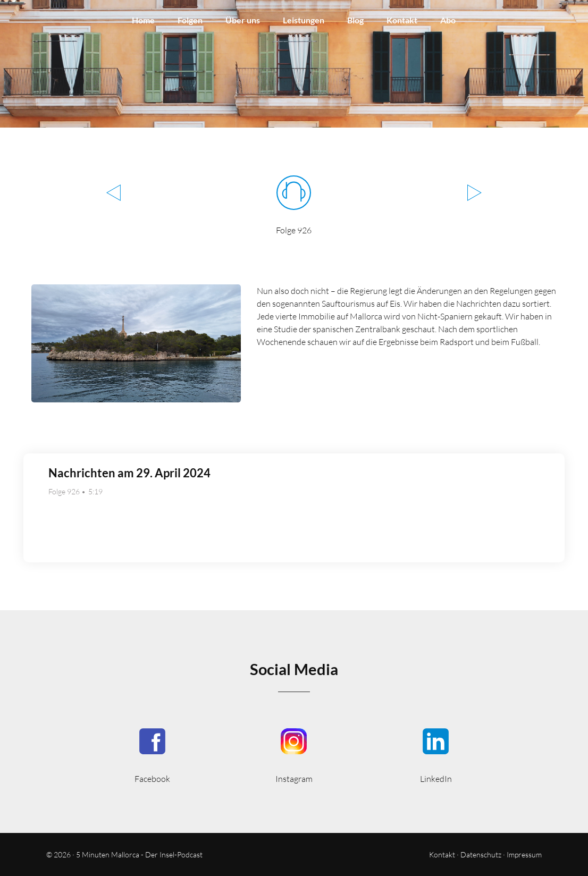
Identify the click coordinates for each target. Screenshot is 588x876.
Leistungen (304, 20)
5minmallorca (436, 755)
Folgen (190, 20)
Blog (355, 20)
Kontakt (402, 20)
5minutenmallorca (294, 755)
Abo (448, 20)
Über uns (243, 20)
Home (143, 20)
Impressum (524, 854)
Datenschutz (481, 854)
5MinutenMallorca (152, 755)
